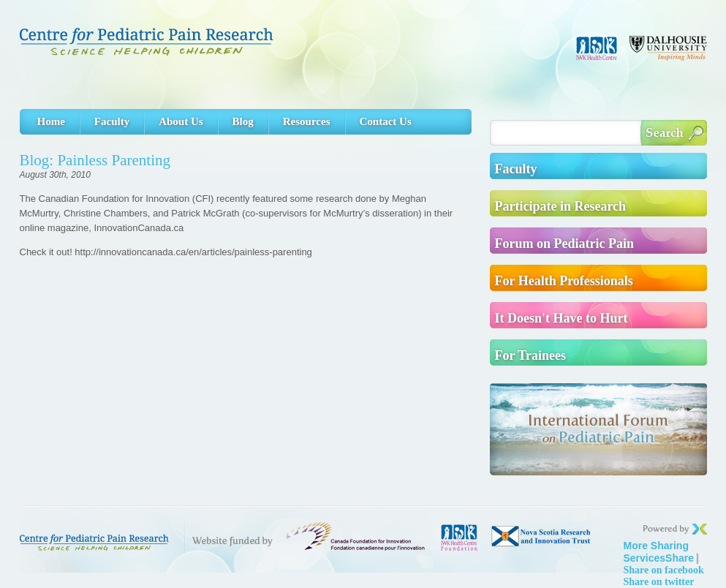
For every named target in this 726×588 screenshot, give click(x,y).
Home (51, 121)
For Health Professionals (564, 281)
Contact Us (386, 121)
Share (659, 552)
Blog (243, 121)
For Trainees (531, 355)
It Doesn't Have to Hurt (561, 318)
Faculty (112, 121)
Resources (307, 121)
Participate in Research (561, 206)
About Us (181, 121)
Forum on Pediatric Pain (564, 244)
